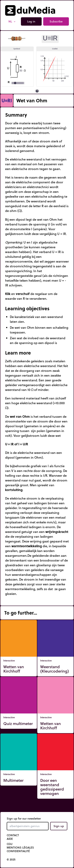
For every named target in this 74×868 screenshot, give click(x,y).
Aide (10, 839)
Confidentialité (18, 851)
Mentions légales (20, 848)
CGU (10, 844)
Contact (13, 835)
